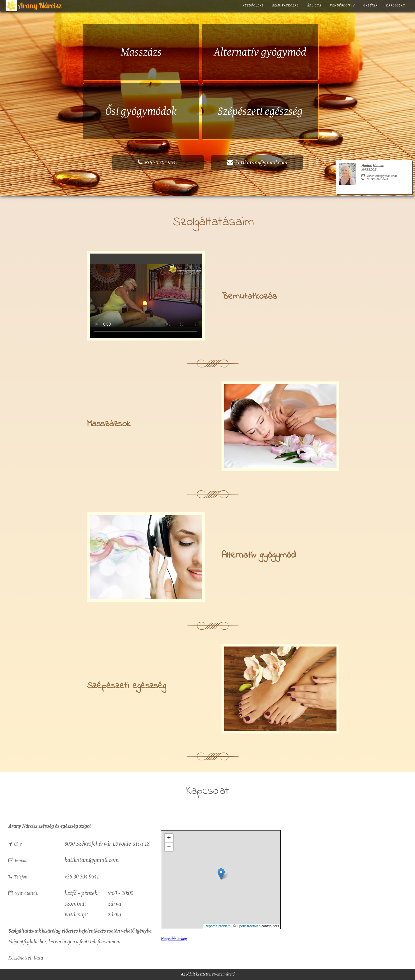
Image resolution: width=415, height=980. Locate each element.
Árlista (314, 5)
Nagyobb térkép (174, 939)
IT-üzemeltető (223, 974)
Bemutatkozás (285, 5)
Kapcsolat (396, 5)
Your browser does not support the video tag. (146, 296)
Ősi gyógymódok (141, 111)
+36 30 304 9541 (158, 163)
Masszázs (141, 52)
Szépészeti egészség (260, 111)
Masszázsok (109, 424)
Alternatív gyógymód (260, 52)
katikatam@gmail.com (257, 163)
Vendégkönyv (342, 5)
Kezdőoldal (253, 5)
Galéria (371, 5)
